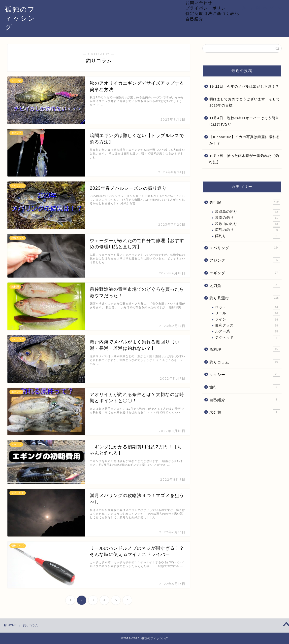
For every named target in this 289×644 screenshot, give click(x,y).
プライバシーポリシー (208, 8)
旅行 (245, 387)
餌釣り (248, 236)
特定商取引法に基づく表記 (212, 13)
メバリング (245, 248)
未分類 (245, 412)
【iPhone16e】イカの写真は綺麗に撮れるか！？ (245, 140)
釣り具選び (245, 298)
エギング (245, 273)
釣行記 (245, 202)
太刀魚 (245, 285)
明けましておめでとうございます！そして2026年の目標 (245, 102)
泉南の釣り (248, 218)
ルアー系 (248, 331)
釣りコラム (245, 362)
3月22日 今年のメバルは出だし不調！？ (244, 87)
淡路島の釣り (248, 212)
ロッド (248, 307)
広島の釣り (248, 230)
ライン (248, 320)
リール (248, 313)
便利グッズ (248, 325)
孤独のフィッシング (20, 18)
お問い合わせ (199, 2)
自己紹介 (194, 19)
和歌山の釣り (248, 224)
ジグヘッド (248, 338)
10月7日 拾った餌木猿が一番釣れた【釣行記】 (244, 159)
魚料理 (245, 349)
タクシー (245, 374)
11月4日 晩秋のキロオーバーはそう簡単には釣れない (244, 121)
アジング (245, 260)
